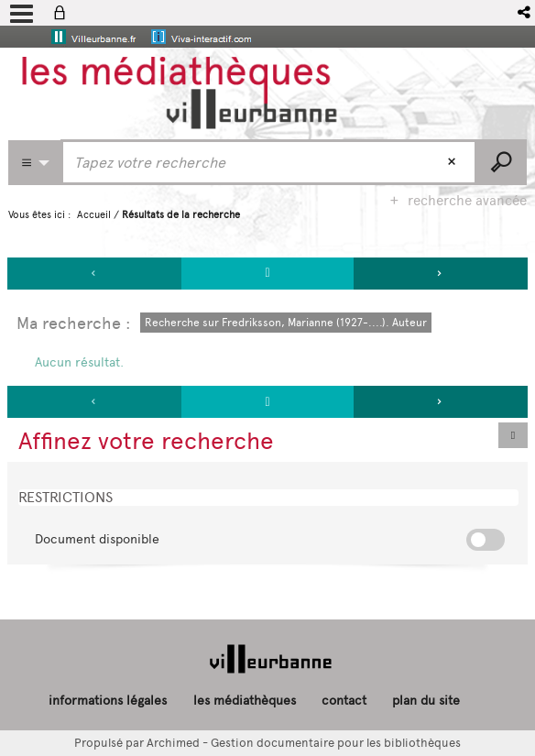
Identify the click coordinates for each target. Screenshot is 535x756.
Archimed (173, 743)
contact (344, 701)
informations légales (108, 701)
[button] (525, 12)
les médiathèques (245, 701)
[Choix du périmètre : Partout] (35, 163)
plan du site (426, 701)
